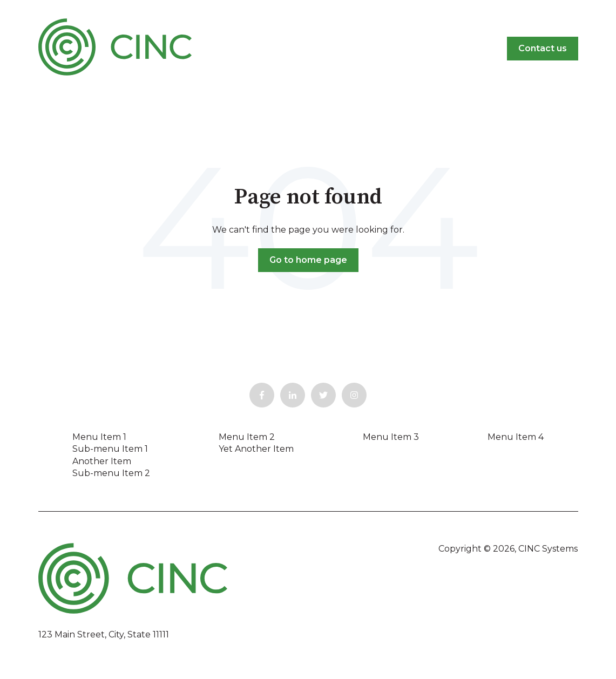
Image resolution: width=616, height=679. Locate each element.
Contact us (543, 48)
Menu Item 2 (247, 437)
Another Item (102, 461)
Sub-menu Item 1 (110, 449)
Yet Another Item (256, 449)
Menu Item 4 (516, 437)
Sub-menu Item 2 (111, 473)
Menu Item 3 (391, 437)
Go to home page (308, 260)
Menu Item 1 (99, 437)
